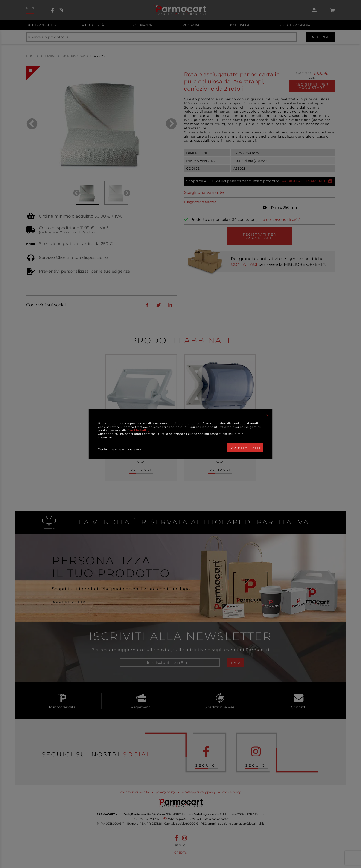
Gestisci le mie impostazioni (121, 449)
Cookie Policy (139, 430)
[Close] (267, 415)
